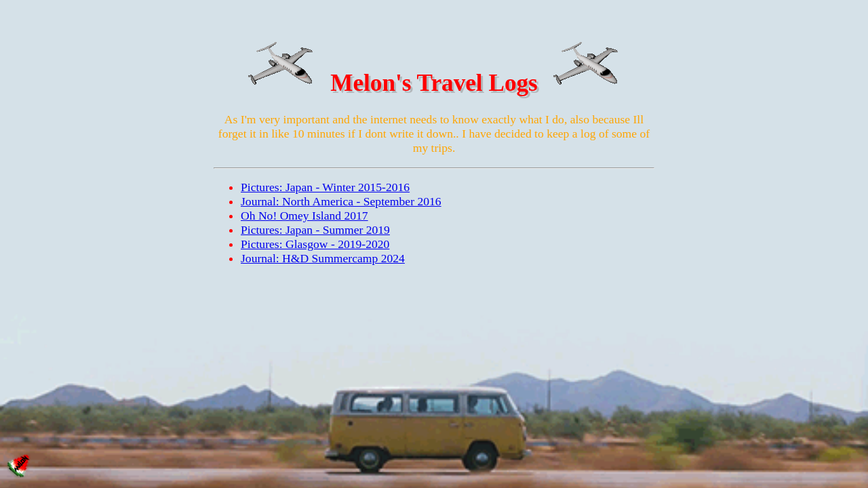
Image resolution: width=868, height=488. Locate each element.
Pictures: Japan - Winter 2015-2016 (325, 187)
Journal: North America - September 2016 (341, 201)
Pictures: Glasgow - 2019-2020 (315, 244)
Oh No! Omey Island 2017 (304, 216)
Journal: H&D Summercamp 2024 (323, 258)
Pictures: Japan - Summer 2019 (315, 230)
